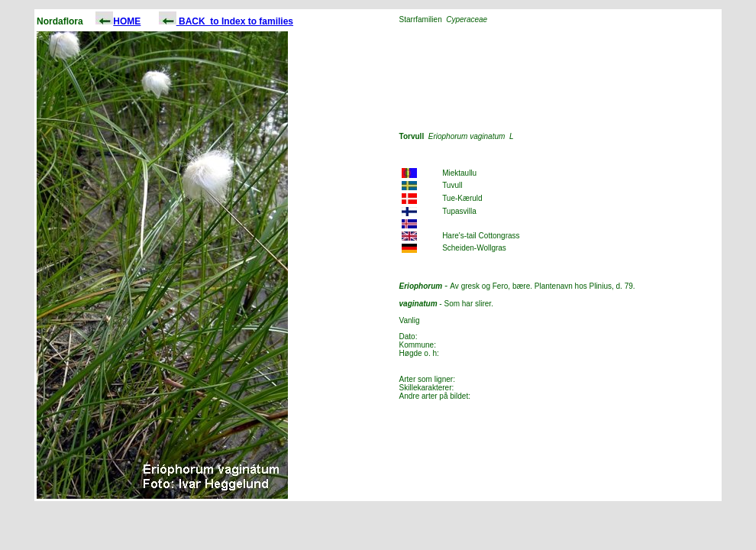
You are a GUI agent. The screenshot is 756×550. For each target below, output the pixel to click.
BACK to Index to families (226, 21)
